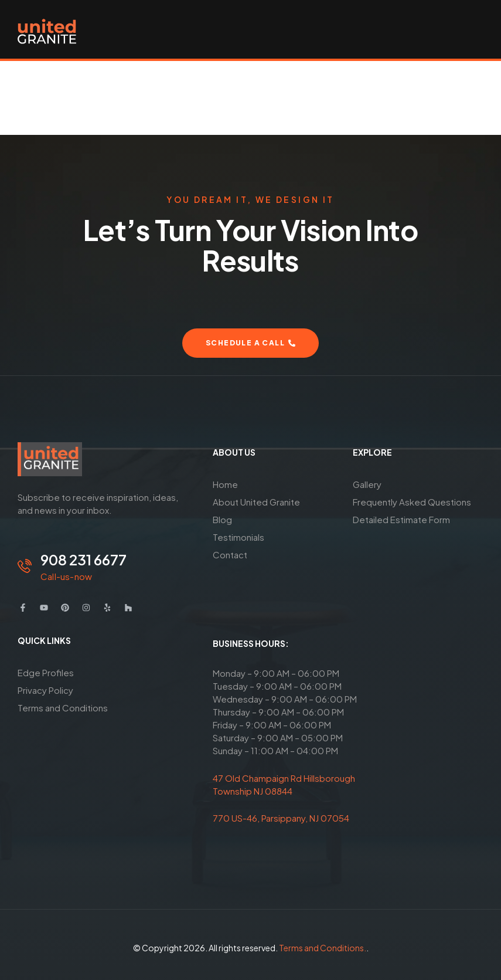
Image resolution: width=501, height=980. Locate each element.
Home (225, 484)
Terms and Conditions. (323, 948)
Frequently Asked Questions (412, 502)
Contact (230, 555)
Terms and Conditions (63, 708)
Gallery (367, 484)
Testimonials (238, 537)
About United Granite (256, 502)
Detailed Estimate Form (401, 519)
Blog (222, 519)
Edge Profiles (46, 672)
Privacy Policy (45, 690)
